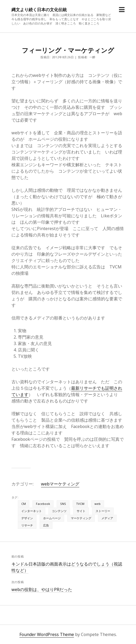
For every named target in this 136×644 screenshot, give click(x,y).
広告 (46, 525)
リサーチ (27, 525)
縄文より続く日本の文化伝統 (39, 10)
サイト (81, 511)
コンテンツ (59, 511)
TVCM (80, 504)
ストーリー (103, 511)
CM (24, 504)
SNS (63, 504)
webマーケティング (60, 484)
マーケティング (81, 518)
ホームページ (52, 518)
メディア (107, 518)
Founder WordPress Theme (47, 634)
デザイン (27, 518)
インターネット (32, 511)
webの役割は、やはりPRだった (42, 589)
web (98, 504)
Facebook (43, 504)
